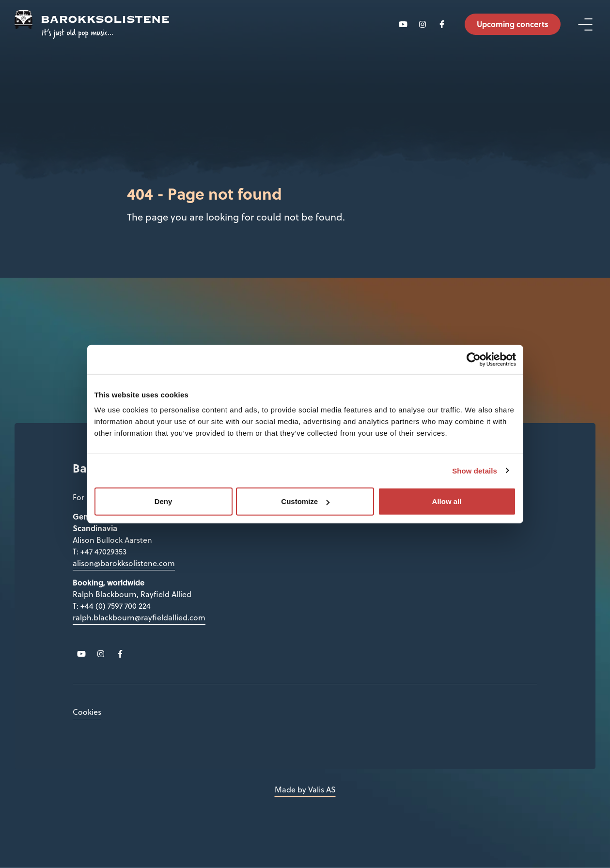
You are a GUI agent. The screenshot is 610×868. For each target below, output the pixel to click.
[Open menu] (585, 24)
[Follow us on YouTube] (403, 24)
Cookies (87, 712)
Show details (475, 470)
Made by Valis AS (305, 789)
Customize (305, 501)
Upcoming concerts (513, 24)
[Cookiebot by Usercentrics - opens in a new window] (474, 359)
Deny (164, 501)
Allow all (447, 501)
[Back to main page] (92, 24)
